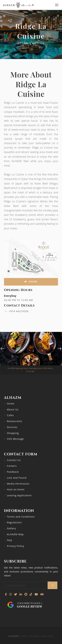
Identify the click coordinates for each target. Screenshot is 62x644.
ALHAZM (13, 636)
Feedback (13, 472)
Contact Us (14, 460)
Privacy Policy (16, 546)
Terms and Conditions (21, 517)
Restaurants (15, 421)
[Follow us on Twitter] (16, 594)
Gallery (11, 528)
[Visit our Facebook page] (6, 594)
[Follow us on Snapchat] (26, 594)
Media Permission (18, 484)
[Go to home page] (18, 5)
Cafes (10, 415)
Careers (12, 466)
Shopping (13, 433)
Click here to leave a (30, 605)
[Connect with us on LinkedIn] (21, 594)
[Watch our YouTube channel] (36, 594)
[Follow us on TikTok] (31, 594)
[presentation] (3, 349)
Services (12, 427)
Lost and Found (17, 478)
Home (11, 404)
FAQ (10, 540)
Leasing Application (19, 495)
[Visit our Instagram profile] (10, 594)
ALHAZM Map (15, 534)
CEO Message (15, 439)
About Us (13, 409)
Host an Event (16, 489)
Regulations (14, 522)
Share (31, 282)
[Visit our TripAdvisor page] (42, 594)
